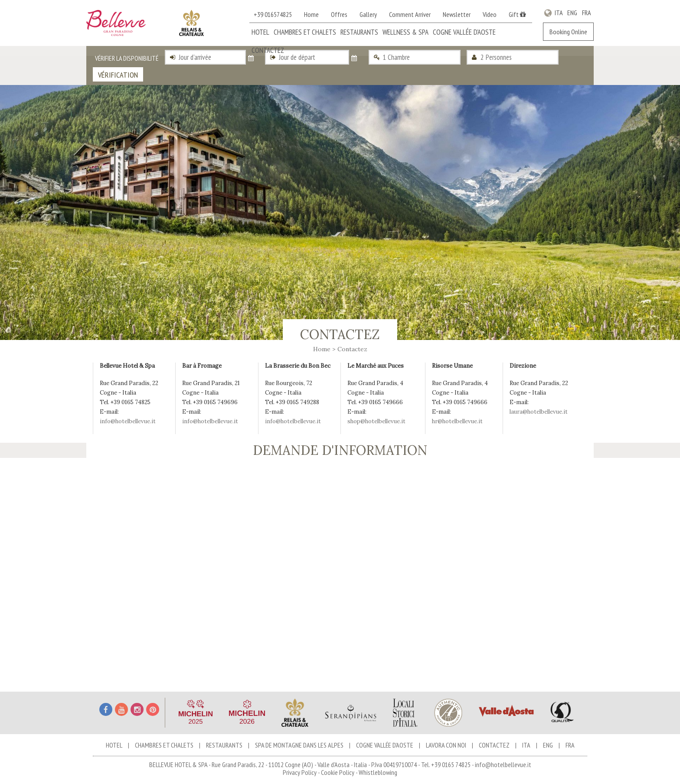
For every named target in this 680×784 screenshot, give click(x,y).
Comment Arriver (410, 14)
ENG (572, 13)
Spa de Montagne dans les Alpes (299, 745)
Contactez (268, 50)
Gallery (368, 14)
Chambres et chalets (305, 32)
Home (311, 14)
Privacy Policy (300, 772)
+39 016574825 (273, 14)
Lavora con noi (446, 745)
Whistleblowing (378, 772)
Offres (339, 14)
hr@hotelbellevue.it (457, 421)
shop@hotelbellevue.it (376, 421)
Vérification (118, 75)
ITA (559, 13)
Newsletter (457, 14)
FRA (586, 13)
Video (490, 14)
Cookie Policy (338, 772)
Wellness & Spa (405, 32)
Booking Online (568, 32)
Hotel (260, 32)
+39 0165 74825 (451, 764)
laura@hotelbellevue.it (539, 412)
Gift (517, 14)
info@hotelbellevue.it (128, 421)
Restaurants (359, 32)
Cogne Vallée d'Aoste (464, 32)
